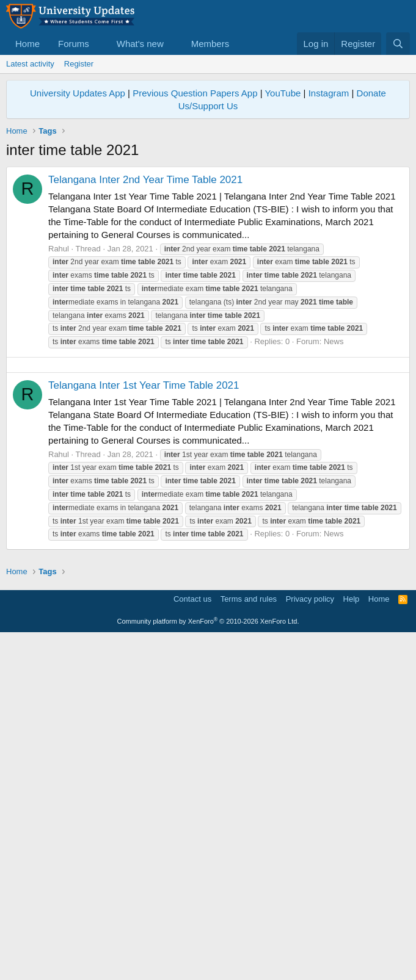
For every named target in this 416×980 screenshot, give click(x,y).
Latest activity (30, 64)
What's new (140, 44)
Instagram (329, 93)
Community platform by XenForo (208, 963)
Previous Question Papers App (195, 93)
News (334, 341)
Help (352, 941)
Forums (74, 44)
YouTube (283, 93)
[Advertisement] (208, 450)
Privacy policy (310, 941)
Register (79, 64)
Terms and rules (249, 941)
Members (210, 44)
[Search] (398, 44)
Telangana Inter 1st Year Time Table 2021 (144, 556)
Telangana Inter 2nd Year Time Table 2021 (145, 180)
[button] (99, 44)
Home (27, 44)
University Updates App (78, 93)
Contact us (192, 941)
